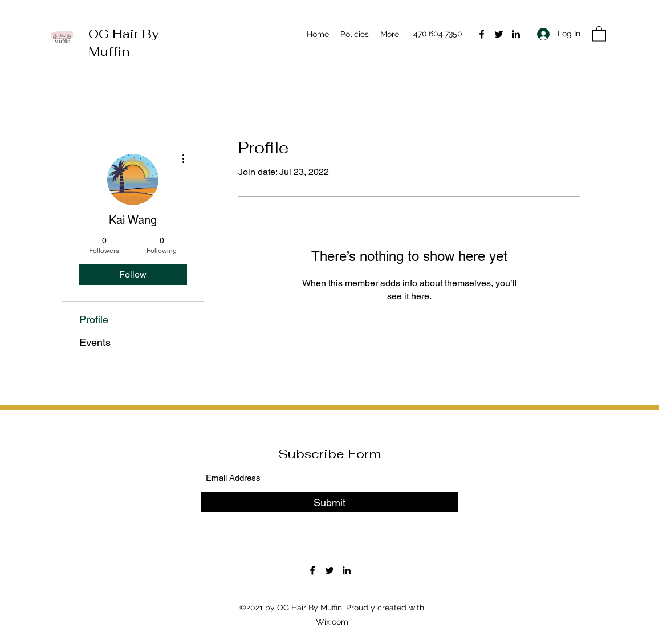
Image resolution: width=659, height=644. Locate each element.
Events (95, 342)
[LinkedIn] (516, 34)
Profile (94, 319)
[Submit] (329, 502)
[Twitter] (499, 34)
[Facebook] (482, 34)
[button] (599, 33)
